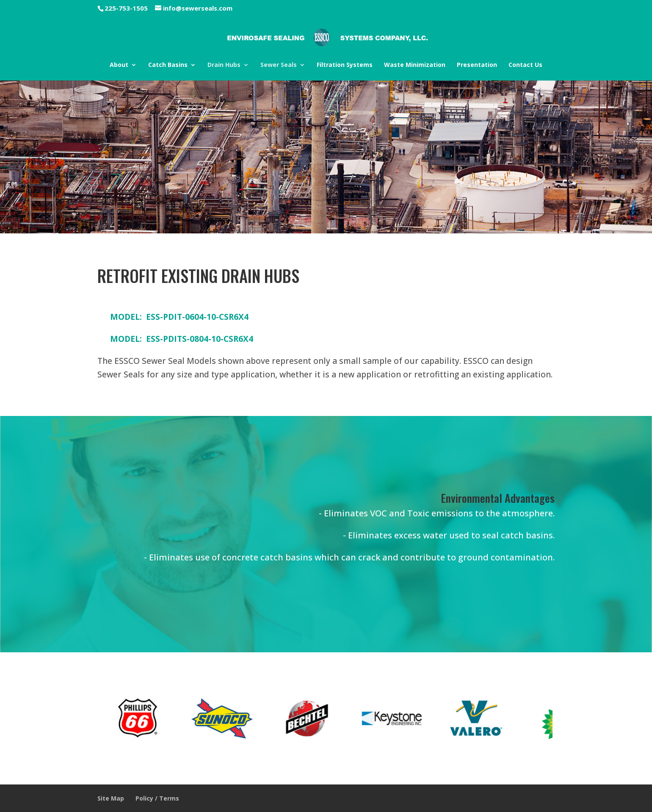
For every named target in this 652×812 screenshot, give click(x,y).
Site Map (111, 798)
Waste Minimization (415, 65)
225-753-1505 (126, 8)
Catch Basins (168, 65)
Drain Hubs (224, 65)
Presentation (477, 65)
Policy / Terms (157, 798)
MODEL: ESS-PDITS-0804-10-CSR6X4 (182, 339)
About (119, 65)
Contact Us (525, 65)
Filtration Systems (345, 65)
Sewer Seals (279, 65)
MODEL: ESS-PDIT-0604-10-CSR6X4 (179, 317)
